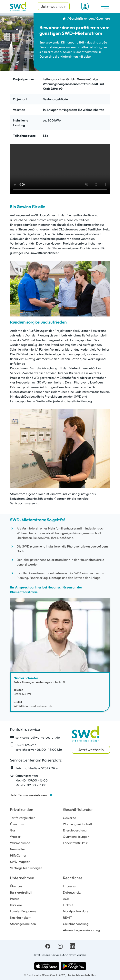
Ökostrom (17, 824)
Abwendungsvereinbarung (81, 930)
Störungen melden (23, 924)
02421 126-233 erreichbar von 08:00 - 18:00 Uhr (36, 747)
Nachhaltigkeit (20, 917)
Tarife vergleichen (23, 818)
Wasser (15, 837)
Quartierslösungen (76, 837)
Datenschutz (72, 892)
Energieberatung (75, 830)
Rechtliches (73, 878)
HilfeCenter (18, 855)
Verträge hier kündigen (26, 868)
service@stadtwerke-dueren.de (35, 737)
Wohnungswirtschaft (78, 824)
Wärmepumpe (20, 843)
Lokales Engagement (25, 911)
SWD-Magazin (20, 862)
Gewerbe (70, 818)
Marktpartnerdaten (77, 911)
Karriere (16, 905)
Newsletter (18, 849)
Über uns (16, 886)
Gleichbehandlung (76, 924)
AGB (66, 899)
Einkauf (68, 905)
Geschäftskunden (81, 18)
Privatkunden (22, 809)
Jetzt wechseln (54, 6)
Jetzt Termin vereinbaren (28, 795)
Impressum (71, 886)
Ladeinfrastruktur (75, 843)
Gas (13, 830)
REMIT (67, 917)
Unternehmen (22, 878)
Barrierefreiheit (21, 892)
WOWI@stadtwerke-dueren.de (33, 706)
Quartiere (103, 18)
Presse (15, 899)
